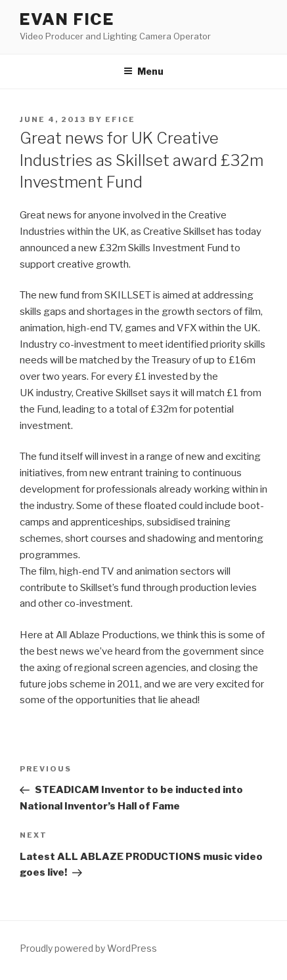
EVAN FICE (67, 19)
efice (120, 119)
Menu (143, 71)
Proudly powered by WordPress (88, 948)
